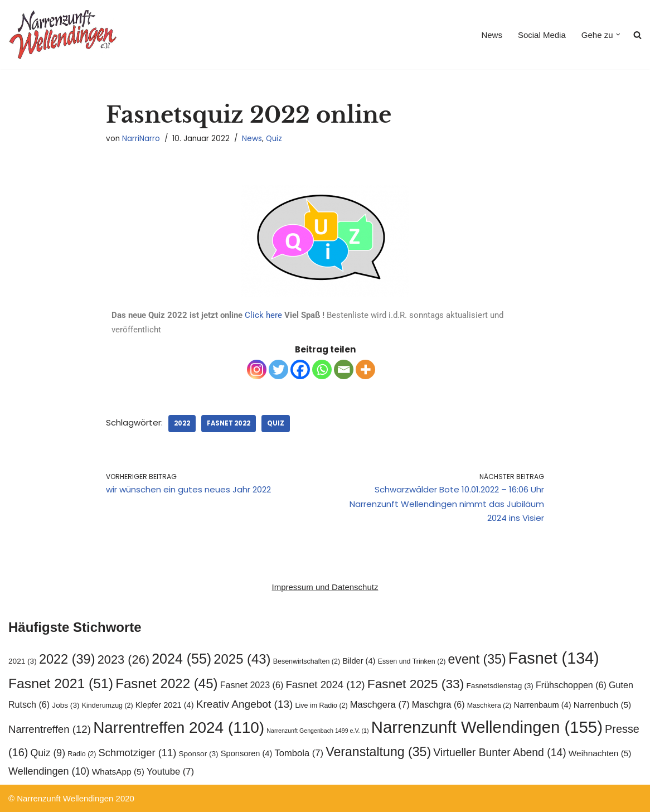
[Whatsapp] (322, 369)
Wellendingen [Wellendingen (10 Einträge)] (49, 771)
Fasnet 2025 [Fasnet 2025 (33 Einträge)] (416, 684)
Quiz (274, 139)
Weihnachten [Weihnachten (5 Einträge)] (600, 753)
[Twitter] (278, 369)
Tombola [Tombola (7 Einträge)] (299, 753)
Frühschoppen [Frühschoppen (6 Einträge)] (571, 685)
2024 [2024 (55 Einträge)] (181, 659)
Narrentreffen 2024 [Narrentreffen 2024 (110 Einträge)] (179, 728)
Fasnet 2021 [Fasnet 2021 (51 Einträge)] (61, 683)
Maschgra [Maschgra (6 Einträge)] (438, 704)
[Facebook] (300, 369)
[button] (618, 35)
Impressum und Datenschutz (325, 587)
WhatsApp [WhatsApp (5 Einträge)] (118, 772)
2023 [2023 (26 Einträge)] (123, 659)
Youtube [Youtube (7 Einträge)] (170, 772)
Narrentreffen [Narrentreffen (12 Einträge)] (50, 729)
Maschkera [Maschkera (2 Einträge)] (489, 705)
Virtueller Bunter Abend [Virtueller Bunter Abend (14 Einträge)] (499, 752)
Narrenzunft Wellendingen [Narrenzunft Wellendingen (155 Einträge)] (487, 727)
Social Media (542, 35)
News (492, 35)
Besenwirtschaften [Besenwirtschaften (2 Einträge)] (307, 661)
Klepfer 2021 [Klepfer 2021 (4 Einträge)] (165, 705)
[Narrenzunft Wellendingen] (64, 35)
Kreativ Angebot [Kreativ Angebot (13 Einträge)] (245, 704)
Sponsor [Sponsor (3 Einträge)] (198, 754)
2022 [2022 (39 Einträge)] (67, 659)
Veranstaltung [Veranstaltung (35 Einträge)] (378, 752)
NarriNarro (141, 139)
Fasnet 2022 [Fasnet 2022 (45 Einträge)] (166, 683)
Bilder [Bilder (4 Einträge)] (359, 661)
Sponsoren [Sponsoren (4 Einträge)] (247, 753)
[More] (365, 369)
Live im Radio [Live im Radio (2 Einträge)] (322, 705)
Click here (263, 315)
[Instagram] (257, 369)
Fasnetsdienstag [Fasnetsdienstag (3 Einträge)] (500, 686)
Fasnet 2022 (229, 423)
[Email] (344, 369)
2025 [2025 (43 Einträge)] (242, 659)
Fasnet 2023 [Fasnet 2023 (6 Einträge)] (252, 685)
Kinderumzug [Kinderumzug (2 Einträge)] (108, 705)
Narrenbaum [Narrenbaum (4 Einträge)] (542, 705)
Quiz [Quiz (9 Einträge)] (48, 753)
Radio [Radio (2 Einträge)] (82, 754)
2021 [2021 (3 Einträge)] (23, 661)
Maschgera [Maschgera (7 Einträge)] (380, 705)
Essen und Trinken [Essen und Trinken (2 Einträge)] (412, 661)
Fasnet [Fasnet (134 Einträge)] (554, 658)
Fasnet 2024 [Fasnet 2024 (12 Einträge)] (325, 685)
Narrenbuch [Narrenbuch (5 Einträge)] (603, 705)
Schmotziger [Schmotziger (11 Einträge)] (138, 753)
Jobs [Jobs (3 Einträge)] (66, 705)
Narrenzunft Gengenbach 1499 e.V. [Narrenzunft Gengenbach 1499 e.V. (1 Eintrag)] (317, 731)
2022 (182, 423)
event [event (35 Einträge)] (477, 659)
